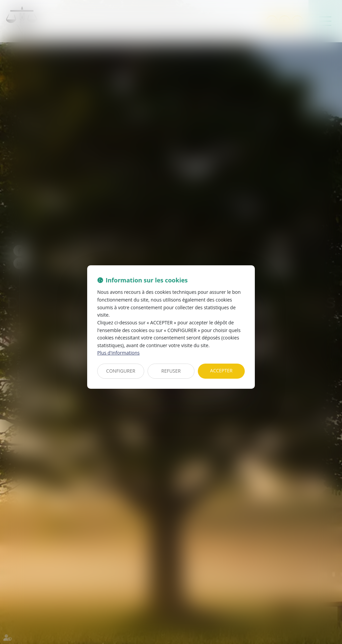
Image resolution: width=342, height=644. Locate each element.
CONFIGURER (121, 371)
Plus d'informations (118, 353)
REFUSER (171, 371)
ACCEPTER (221, 370)
